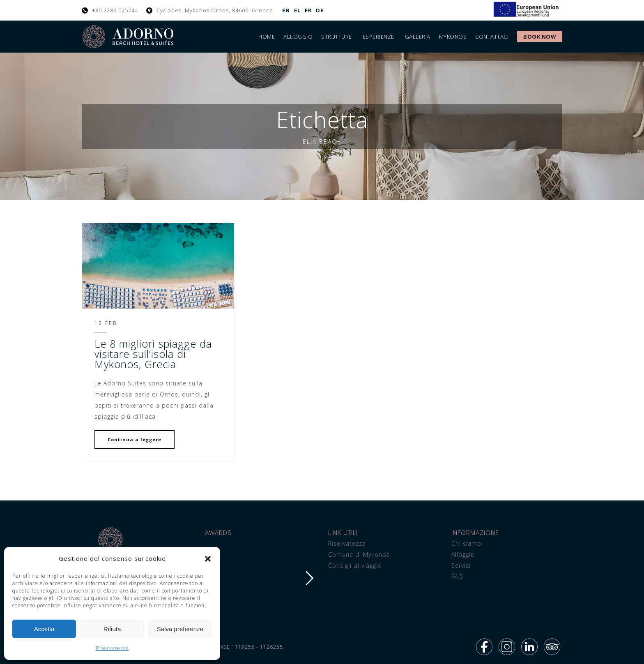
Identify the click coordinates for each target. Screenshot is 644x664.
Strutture (337, 37)
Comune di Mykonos (359, 554)
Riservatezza (112, 648)
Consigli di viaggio (355, 566)
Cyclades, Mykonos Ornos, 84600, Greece (215, 10)
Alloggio (298, 37)
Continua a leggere (135, 439)
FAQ (457, 577)
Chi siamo (466, 543)
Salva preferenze (180, 629)
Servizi (461, 566)
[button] (208, 559)
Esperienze (378, 37)
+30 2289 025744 (115, 10)
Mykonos (453, 37)
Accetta (44, 629)
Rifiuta (112, 629)
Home (267, 37)
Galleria (418, 37)
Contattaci (492, 37)
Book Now (540, 37)
